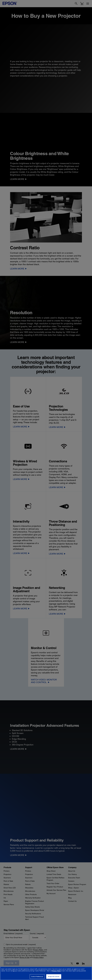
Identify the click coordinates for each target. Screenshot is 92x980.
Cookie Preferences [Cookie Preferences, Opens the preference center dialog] (37, 977)
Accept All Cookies (54, 977)
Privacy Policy (56, 971)
